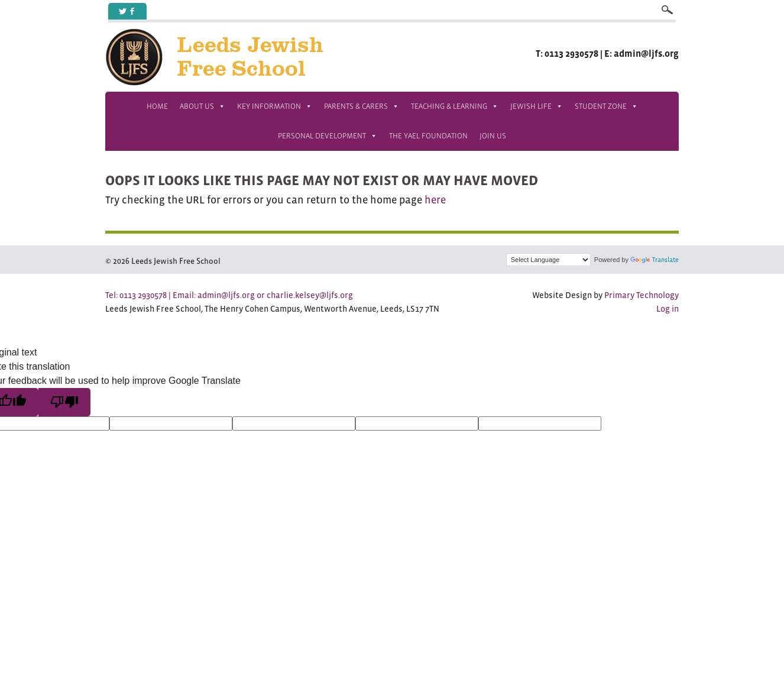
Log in (668, 309)
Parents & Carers (362, 106)
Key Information (275, 106)
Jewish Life (537, 106)
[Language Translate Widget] (548, 260)
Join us (493, 136)
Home (157, 106)
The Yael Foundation (428, 136)
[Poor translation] (64, 402)
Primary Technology (642, 295)
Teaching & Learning (455, 106)
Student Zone (606, 106)
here (435, 200)
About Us (203, 106)
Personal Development (328, 136)
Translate (655, 260)
